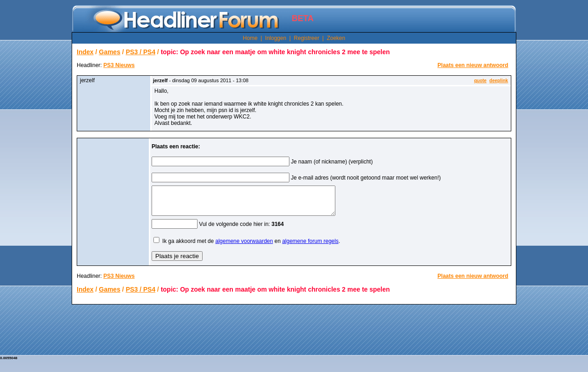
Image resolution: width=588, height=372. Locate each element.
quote (480, 81)
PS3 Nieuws (119, 65)
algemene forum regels (310, 247)
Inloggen (276, 38)
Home (250, 38)
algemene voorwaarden (244, 247)
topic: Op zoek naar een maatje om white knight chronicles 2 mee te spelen (275, 52)
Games (110, 52)
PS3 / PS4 (141, 52)
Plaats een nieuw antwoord (473, 65)
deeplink (499, 81)
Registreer (307, 38)
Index (85, 52)
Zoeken (336, 38)
